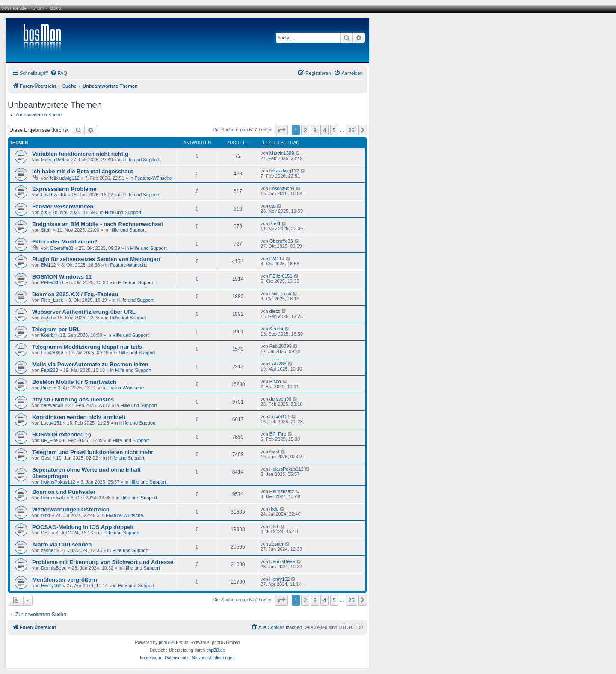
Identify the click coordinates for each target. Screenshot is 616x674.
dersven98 (52, 405)
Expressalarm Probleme (64, 189)
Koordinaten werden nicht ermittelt (79, 417)
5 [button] (334, 130)
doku (56, 8)
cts (44, 212)
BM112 (49, 265)
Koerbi (48, 335)
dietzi (47, 318)
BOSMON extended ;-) (62, 435)
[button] (281, 130)
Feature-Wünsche (153, 178)
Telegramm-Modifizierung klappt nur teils (87, 347)
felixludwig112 (65, 178)
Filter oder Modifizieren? (65, 242)
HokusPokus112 (58, 482)
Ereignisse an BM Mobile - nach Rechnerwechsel (98, 224)
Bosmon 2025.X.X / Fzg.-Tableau (75, 294)
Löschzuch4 (54, 195)
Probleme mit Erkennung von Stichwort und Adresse (103, 562)
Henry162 (51, 585)
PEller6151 (53, 282)
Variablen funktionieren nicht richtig (80, 154)
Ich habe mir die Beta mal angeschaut (83, 171)
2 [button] (305, 130)
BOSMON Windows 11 (62, 277)
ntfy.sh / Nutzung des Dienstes (73, 399)
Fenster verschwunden (63, 206)
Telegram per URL (56, 329)
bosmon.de (14, 8)
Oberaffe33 (62, 248)
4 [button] (324, 130)
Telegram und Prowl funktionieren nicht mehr (93, 452)
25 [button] (351, 130)
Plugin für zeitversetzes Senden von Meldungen (96, 259)
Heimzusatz (53, 498)
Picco (47, 388)
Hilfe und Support (141, 160)
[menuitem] (59, 73)
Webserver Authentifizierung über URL (84, 312)
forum (38, 8)
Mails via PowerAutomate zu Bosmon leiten (90, 364)
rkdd (46, 515)
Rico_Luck (52, 300)
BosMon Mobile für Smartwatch (74, 382)
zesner (48, 550)
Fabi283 (50, 370)
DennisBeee (54, 568)
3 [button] (315, 130)
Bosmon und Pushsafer (64, 492)
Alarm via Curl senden (62, 545)
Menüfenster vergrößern (65, 580)
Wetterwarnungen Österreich (71, 509)
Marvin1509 (53, 160)
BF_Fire (49, 440)
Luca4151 (51, 423)
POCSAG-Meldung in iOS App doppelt (83, 527)
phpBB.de (216, 650)
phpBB (165, 643)
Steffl (46, 230)
